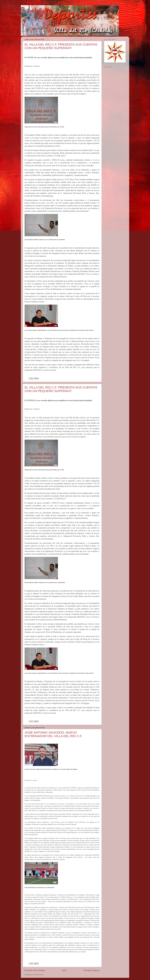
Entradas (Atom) (39, 975)
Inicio (64, 970)
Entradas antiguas (92, 970)
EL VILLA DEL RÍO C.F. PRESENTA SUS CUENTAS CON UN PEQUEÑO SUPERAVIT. (61, 46)
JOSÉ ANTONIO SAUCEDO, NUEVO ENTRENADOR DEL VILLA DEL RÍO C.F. (53, 734)
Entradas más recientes (35, 970)
